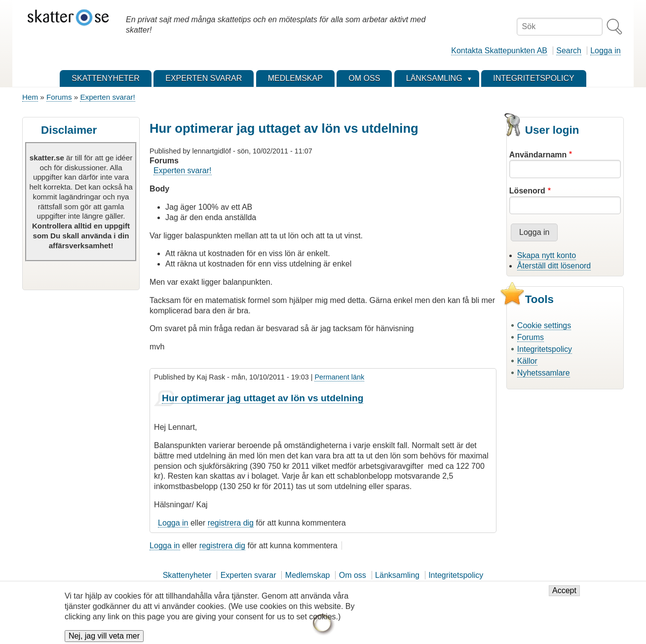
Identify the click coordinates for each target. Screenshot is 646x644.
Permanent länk (339, 377)
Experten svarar (248, 575)
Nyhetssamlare (544, 373)
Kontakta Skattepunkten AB (499, 51)
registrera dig (231, 523)
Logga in (605, 51)
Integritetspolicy (545, 349)
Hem (30, 97)
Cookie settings (544, 325)
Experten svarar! (107, 97)
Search (569, 51)
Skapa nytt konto (547, 255)
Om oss (353, 575)
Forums (59, 97)
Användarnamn (538, 155)
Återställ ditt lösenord (554, 266)
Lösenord (527, 191)
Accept (564, 595)
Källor (527, 361)
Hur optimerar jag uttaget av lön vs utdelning (263, 398)
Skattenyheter (187, 575)
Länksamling (397, 575)
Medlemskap (308, 575)
